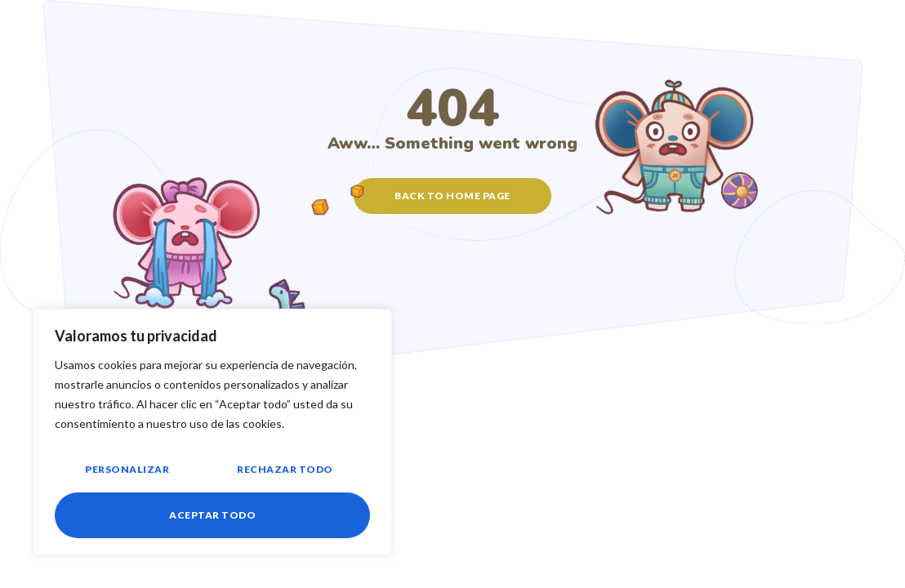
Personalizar (127, 469)
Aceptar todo (212, 515)
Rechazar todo (285, 469)
